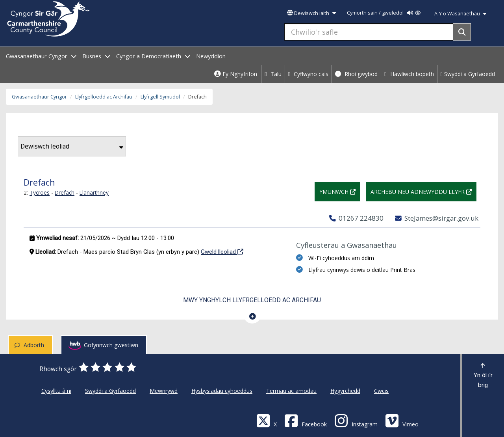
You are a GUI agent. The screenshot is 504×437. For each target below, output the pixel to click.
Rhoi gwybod (356, 74)
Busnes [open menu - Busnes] (96, 56)
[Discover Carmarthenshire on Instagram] (356, 420)
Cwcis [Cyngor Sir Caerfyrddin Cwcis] (381, 391)
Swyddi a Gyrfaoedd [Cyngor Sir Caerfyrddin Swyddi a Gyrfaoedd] (110, 391)
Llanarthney (94, 192)
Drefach (65, 192)
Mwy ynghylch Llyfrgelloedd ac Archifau (252, 300)
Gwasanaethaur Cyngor (39, 97)
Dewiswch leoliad (72, 146)
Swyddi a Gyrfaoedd (468, 74)
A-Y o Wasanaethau (460, 14)
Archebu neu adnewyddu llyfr (423, 191)
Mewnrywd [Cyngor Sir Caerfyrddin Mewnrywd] (164, 391)
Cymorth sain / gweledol (384, 13)
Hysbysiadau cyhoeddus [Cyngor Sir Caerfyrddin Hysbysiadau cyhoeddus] (222, 391)
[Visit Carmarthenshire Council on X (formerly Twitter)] (267, 420)
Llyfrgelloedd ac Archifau (104, 97)
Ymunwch (340, 191)
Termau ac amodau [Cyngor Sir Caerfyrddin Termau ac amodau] (291, 391)
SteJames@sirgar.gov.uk (437, 218)
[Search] (462, 32)
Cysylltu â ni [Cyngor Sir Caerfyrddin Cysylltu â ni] (56, 391)
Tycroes (40, 192)
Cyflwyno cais (309, 74)
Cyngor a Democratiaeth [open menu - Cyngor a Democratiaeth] (153, 56)
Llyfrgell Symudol (160, 97)
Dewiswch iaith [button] (311, 13)
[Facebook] (306, 420)
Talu (273, 74)
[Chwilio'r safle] (369, 32)
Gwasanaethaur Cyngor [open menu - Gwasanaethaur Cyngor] (41, 56)
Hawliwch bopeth (409, 74)
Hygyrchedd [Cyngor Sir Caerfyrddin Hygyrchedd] (345, 391)
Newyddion (211, 56)
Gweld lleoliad (222, 251)
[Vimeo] (402, 420)
